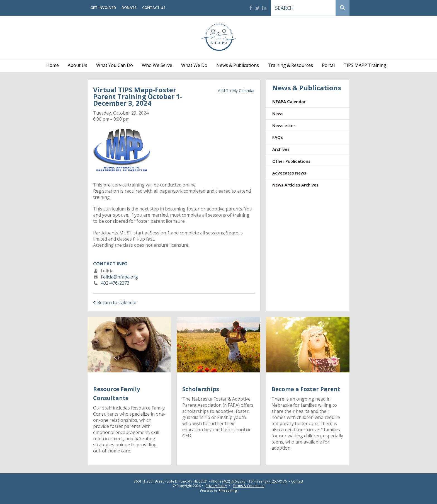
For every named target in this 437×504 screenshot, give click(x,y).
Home (53, 65)
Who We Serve (157, 65)
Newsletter (284, 125)
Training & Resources (290, 65)
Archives (281, 149)
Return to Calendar (117, 302)
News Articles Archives (295, 185)
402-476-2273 (115, 283)
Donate (129, 8)
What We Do (194, 65)
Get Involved (103, 8)
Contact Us (154, 8)
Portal (328, 65)
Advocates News (289, 173)
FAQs (278, 137)
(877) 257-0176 (275, 481)
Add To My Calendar (236, 90)
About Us (77, 65)
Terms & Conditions (248, 486)
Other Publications (291, 161)
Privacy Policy (216, 486)
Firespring (228, 490)
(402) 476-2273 (234, 481)
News (278, 113)
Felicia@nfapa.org (119, 277)
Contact (297, 481)
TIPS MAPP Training (365, 65)
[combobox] (303, 8)
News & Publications (238, 65)
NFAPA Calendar (289, 101)
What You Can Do (115, 65)
